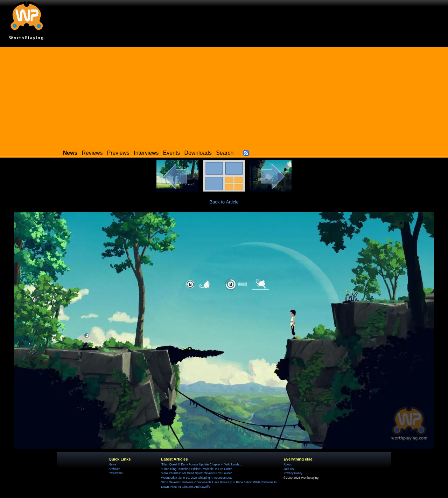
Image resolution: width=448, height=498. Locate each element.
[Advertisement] (224, 96)
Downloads (198, 153)
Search (225, 153)
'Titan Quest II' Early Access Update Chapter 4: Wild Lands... (201, 464)
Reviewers (115, 473)
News (112, 464)
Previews (118, 153)
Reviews (92, 153)
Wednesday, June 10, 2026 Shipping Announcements (197, 478)
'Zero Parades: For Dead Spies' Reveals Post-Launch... (198, 473)
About (287, 464)
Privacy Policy (293, 473)
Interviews (146, 153)
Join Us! (289, 469)
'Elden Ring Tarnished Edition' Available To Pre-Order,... (198, 469)
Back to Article (224, 202)
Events (171, 153)
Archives (114, 469)
